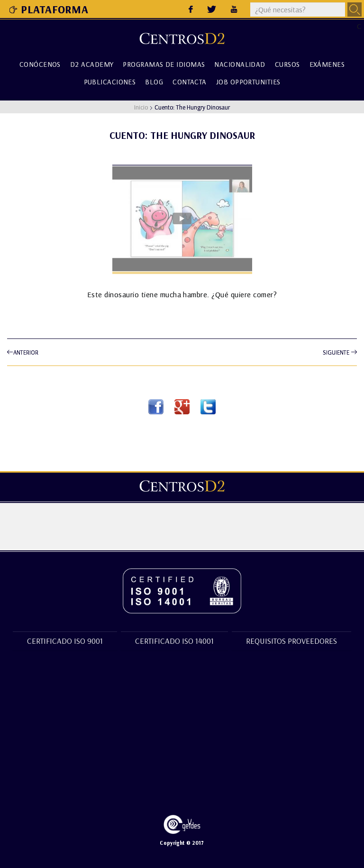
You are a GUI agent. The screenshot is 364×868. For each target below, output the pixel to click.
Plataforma (49, 9)
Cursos (287, 64)
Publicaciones (110, 81)
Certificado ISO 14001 (174, 641)
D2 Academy (92, 64)
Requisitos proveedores (291, 641)
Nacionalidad (240, 64)
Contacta (190, 81)
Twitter (208, 407)
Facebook (156, 407)
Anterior (23, 352)
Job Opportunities (248, 81)
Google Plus (182, 407)
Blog (154, 81)
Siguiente (340, 352)
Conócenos (40, 64)
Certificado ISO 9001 (65, 641)
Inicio (141, 107)
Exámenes (327, 64)
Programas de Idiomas (164, 64)
